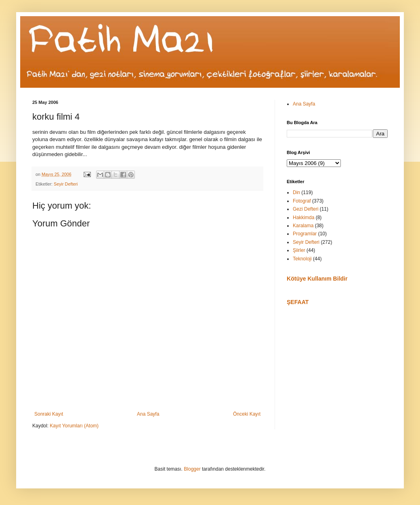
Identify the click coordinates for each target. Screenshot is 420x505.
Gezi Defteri (306, 209)
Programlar (305, 234)
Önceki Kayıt (247, 414)
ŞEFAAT (298, 302)
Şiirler (299, 250)
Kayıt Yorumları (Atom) (74, 426)
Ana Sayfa (148, 414)
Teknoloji (302, 259)
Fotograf (302, 201)
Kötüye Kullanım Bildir (317, 279)
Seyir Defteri (66, 184)
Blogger (192, 469)
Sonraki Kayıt (49, 414)
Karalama (303, 226)
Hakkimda (303, 218)
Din (296, 192)
